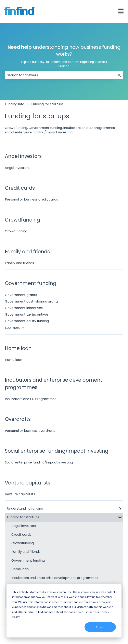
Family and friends (19, 263)
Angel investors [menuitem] (24, 526)
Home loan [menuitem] (20, 569)
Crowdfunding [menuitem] (23, 543)
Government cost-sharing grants (32, 301)
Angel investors (17, 168)
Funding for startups (47, 104)
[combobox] (60, 75)
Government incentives (24, 308)
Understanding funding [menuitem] (25, 508)
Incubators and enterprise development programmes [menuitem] (55, 578)
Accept (100, 627)
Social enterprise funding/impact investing (39, 462)
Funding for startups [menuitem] (23, 517)
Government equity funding (27, 321)
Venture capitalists (20, 494)
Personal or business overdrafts (30, 431)
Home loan (14, 360)
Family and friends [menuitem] (26, 552)
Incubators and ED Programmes (31, 399)
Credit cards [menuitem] (21, 535)
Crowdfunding (16, 231)
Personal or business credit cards (31, 199)
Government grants (21, 295)
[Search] (119, 75)
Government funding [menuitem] (28, 560)
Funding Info (15, 104)
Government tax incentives (27, 314)
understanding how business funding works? (64, 56)
